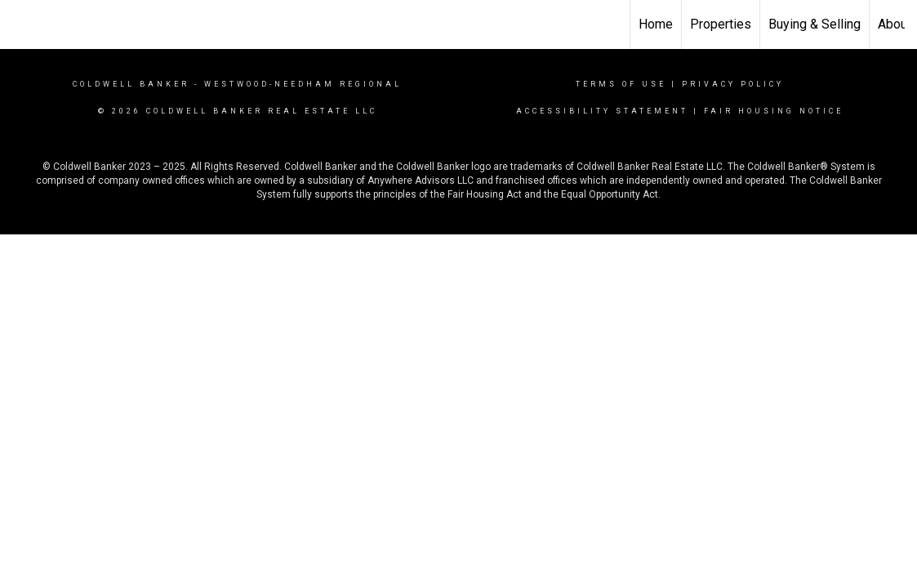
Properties (721, 24)
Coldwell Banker (131, 84)
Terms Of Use (621, 84)
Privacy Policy (733, 84)
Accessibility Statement (602, 111)
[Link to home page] (21, 22)
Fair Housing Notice (774, 111)
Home (656, 24)
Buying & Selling (815, 24)
